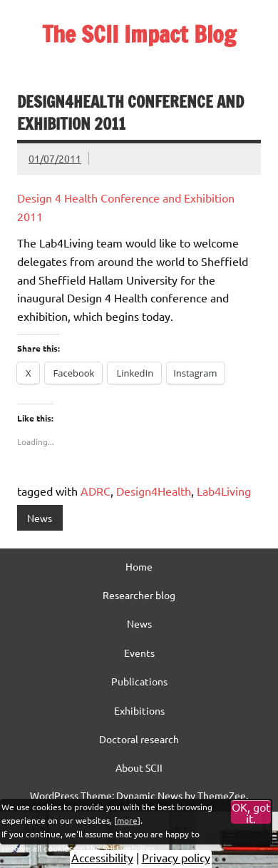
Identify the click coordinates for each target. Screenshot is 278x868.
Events (139, 653)
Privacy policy (176, 857)
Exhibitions (139, 710)
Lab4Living (224, 491)
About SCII (139, 767)
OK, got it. (251, 812)
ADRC (96, 491)
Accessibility (102, 857)
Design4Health (154, 491)
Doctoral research (139, 739)
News (40, 518)
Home (139, 566)
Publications (139, 681)
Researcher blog (139, 595)
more (127, 820)
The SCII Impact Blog (139, 34)
